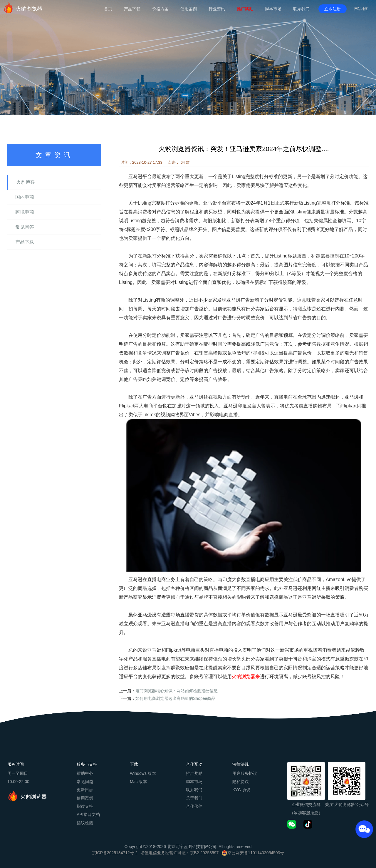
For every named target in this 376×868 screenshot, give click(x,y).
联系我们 (301, 9)
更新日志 (85, 790)
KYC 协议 (241, 790)
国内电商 (25, 197)
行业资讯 (217, 9)
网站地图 (361, 9)
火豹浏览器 (23, 8)
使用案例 (189, 9)
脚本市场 (273, 9)
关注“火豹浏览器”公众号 (347, 805)
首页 (108, 9)
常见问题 (85, 782)
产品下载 (132, 9)
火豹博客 (26, 182)
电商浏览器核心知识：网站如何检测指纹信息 (177, 691)
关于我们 (194, 798)
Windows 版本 (143, 773)
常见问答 (25, 227)
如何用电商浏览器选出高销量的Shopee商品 (175, 698)
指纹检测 (85, 823)
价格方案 (160, 9)
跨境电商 (25, 212)
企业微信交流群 (306, 805)
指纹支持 (85, 806)
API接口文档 (88, 815)
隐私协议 (241, 782)
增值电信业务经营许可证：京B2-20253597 (179, 853)
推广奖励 (245, 9)
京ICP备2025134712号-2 (115, 853)
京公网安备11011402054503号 (256, 853)
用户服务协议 (245, 773)
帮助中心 (85, 773)
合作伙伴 (194, 806)
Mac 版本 (138, 782)
